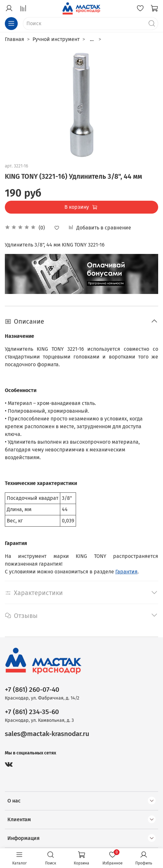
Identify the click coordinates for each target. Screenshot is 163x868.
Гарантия (126, 572)
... (92, 39)
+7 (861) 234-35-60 (32, 712)
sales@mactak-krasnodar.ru (47, 734)
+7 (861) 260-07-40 (32, 690)
